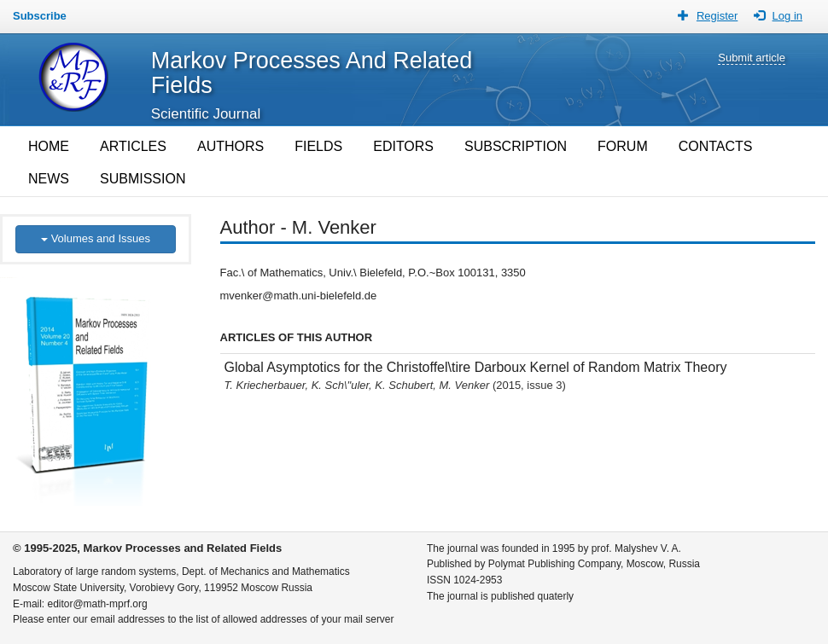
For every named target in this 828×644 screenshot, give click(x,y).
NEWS (49, 179)
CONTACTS (716, 146)
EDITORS (403, 146)
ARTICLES (133, 146)
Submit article (752, 58)
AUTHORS (230, 146)
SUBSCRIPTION (516, 146)
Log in (787, 16)
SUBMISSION (143, 179)
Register (717, 16)
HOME (49, 146)
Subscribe (40, 16)
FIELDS (318, 146)
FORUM (623, 146)
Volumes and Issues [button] (96, 238)
